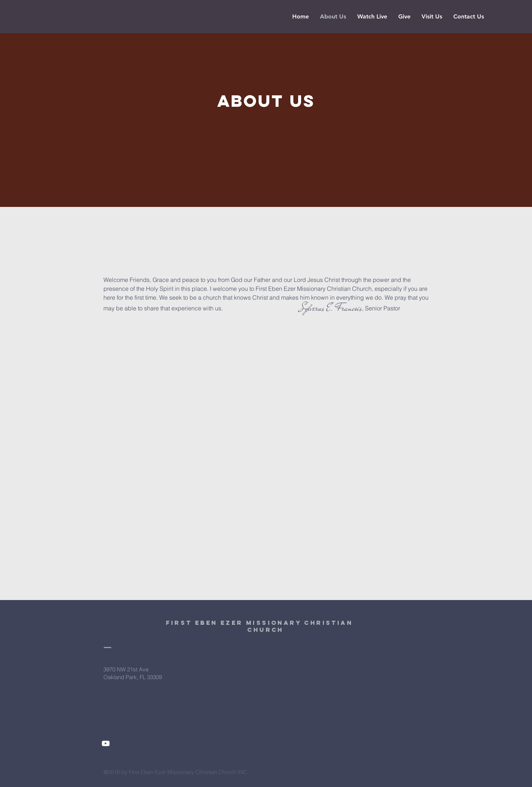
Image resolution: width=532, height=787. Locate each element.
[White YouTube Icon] (106, 743)
